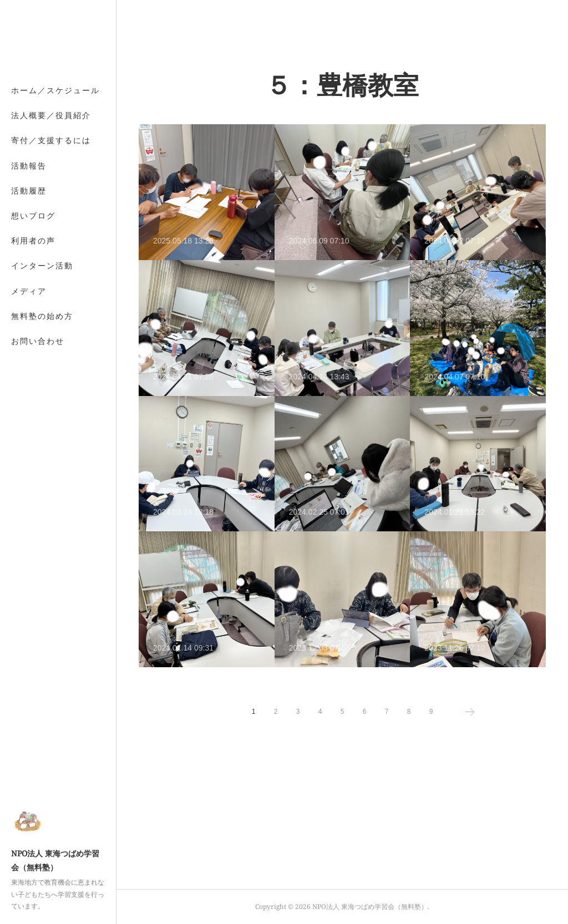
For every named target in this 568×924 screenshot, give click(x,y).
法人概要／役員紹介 (51, 115)
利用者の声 (33, 240)
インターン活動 (42, 265)
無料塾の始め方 (42, 316)
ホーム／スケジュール (55, 90)
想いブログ (33, 215)
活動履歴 (29, 191)
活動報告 (29, 166)
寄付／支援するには (51, 140)
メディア (29, 291)
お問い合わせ (38, 341)
